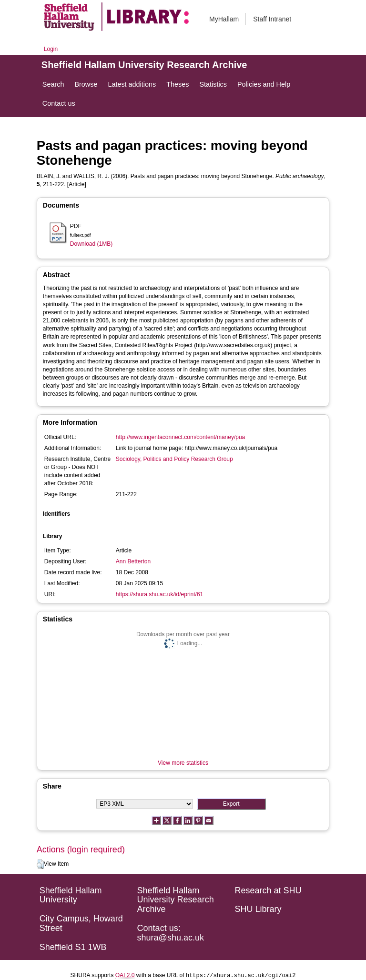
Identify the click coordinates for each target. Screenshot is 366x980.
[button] (40, 864)
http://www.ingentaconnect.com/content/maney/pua (181, 437)
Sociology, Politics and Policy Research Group (174, 459)
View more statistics (183, 763)
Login (51, 49)
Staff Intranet (272, 19)
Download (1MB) (91, 244)
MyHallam (224, 19)
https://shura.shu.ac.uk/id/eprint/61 (159, 594)
